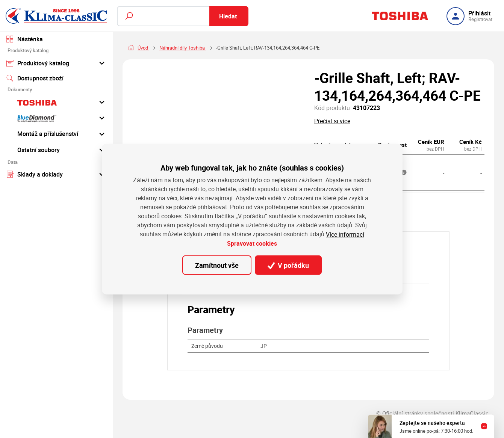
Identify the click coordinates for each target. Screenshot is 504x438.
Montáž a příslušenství (56, 134)
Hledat (228, 16)
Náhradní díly (173, 48)
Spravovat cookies (252, 243)
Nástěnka (24, 39)
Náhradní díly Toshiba (221, 48)
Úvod (143, 48)
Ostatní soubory (56, 150)
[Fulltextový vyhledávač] (183, 16)
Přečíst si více (332, 121)
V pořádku (288, 265)
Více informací (345, 234)
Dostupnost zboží (35, 78)
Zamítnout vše (217, 265)
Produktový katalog (56, 63)
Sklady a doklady (56, 174)
